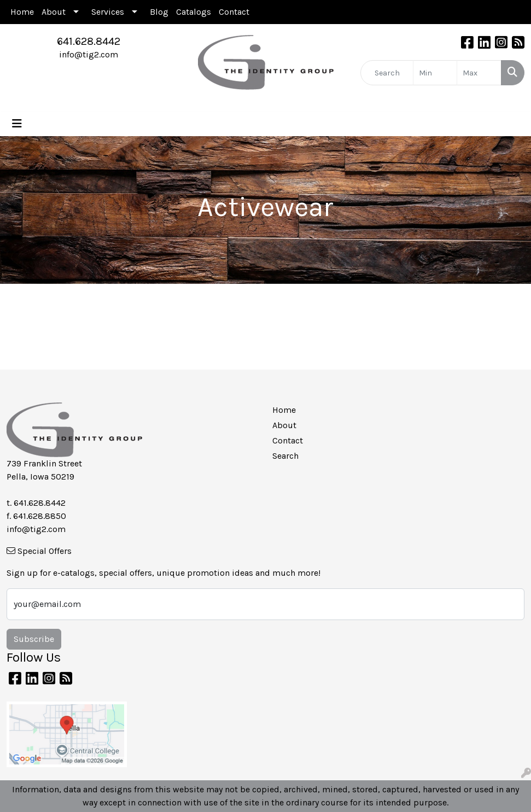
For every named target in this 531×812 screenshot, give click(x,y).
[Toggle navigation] (17, 124)
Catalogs (194, 12)
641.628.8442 (89, 41)
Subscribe (34, 639)
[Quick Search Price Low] (435, 73)
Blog (159, 12)
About (54, 12)
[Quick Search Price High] (479, 73)
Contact (234, 12)
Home (22, 12)
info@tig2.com (89, 54)
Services (108, 12)
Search (285, 456)
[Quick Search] (387, 73)
